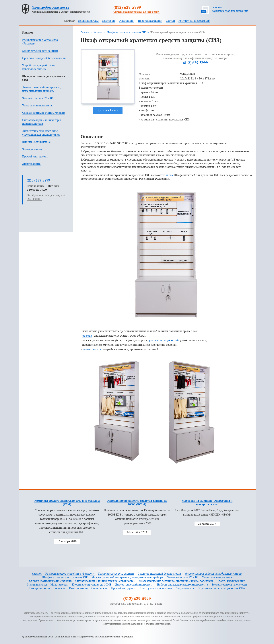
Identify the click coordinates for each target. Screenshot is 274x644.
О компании (127, 21)
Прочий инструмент (35, 157)
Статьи (170, 21)
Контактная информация (194, 21)
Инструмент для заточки (156, 588)
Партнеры (109, 21)
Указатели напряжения (37, 106)
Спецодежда (99, 588)
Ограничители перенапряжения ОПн (221, 588)
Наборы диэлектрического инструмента (183, 585)
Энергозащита (31, 164)
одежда (87, 336)
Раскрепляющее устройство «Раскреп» (70, 574)
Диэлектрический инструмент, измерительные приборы (128, 577)
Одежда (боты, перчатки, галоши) (43, 113)
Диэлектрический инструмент (134, 585)
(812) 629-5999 (127, 8)
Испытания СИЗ (88, 21)
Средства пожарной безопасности (44, 58)
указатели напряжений (164, 340)
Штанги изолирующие (36, 142)
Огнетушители (78, 588)
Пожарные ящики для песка (47, 588)
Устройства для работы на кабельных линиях (213, 574)
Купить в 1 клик (108, 110)
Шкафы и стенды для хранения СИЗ (126, 32)
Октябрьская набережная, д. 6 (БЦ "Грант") (137, 12)
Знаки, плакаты (32, 149)
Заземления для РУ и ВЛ (38, 98)
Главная (85, 32)
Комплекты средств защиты (40, 51)
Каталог (69, 21)
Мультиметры (59, 585)
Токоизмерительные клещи (229, 585)
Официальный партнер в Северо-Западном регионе (61, 12)
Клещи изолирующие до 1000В (92, 585)
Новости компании (150, 21)
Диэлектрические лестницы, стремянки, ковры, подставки (176, 581)
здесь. (170, 175)
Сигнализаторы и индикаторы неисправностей (105, 581)
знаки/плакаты (92, 349)
